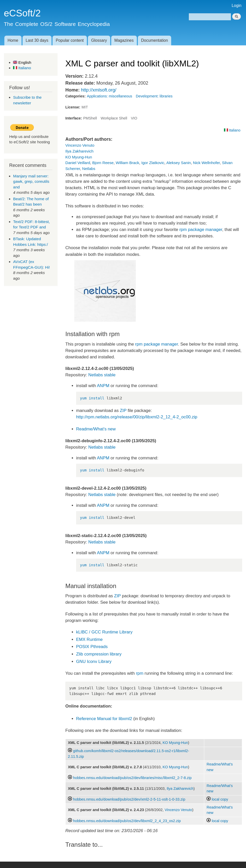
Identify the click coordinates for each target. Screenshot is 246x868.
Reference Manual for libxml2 (104, 719)
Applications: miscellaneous (110, 96)
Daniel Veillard (78, 163)
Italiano (22, 68)
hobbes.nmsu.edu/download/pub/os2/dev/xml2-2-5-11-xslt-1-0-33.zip (129, 799)
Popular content (70, 40)
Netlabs (89, 169)
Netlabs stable (102, 375)
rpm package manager (201, 230)
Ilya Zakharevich (79, 151)
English (22, 62)
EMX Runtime (89, 639)
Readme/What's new (96, 429)
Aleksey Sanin (179, 163)
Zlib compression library (99, 654)
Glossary (99, 40)
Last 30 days (37, 40)
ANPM (103, 386)
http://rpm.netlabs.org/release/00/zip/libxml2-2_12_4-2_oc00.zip (137, 417)
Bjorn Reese (103, 163)
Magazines (124, 40)
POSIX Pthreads (92, 647)
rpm (140, 673)
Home (13, 40)
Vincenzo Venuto (80, 145)
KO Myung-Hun (79, 157)
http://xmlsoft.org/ (99, 90)
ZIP (123, 411)
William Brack (128, 163)
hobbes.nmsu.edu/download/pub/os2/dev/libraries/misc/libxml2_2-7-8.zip (132, 778)
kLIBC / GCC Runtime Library (104, 632)
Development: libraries (154, 96)
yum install (92, 398)
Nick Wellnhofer (206, 163)
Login (237, 6)
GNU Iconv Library (94, 662)
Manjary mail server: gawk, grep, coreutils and (31, 181)
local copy (217, 799)
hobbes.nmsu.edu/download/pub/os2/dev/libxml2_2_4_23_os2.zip (127, 821)
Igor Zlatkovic (153, 163)
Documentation (155, 40)
